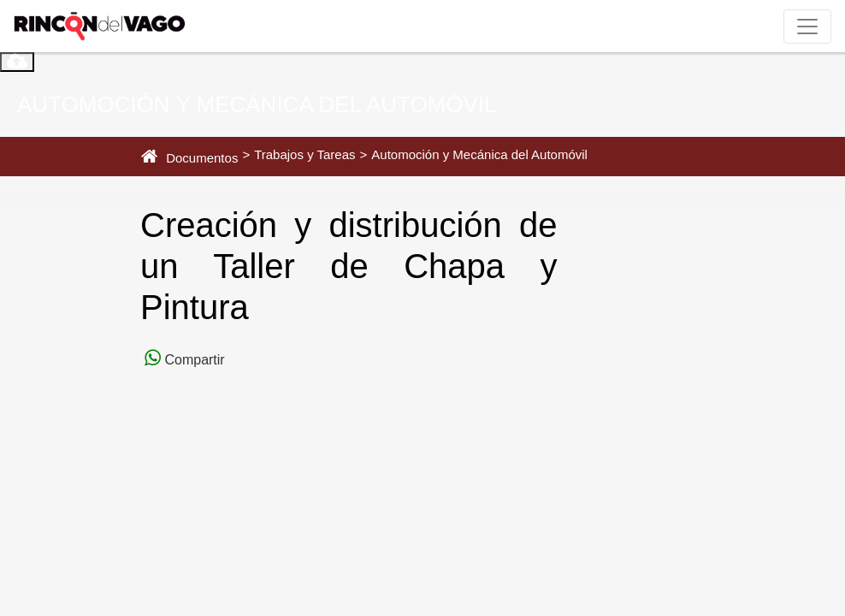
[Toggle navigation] (807, 27)
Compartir (193, 360)
